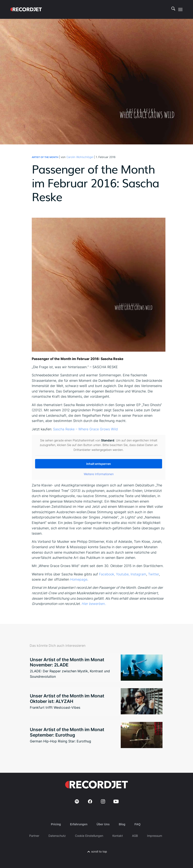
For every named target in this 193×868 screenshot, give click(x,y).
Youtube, (123, 574)
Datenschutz (57, 836)
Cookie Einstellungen (89, 836)
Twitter (154, 574)
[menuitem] (171, 9)
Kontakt (118, 836)
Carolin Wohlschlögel (80, 157)
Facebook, (107, 574)
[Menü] (180, 9)
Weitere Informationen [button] (99, 474)
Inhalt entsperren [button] (99, 464)
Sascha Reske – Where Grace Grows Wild (85, 429)
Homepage (79, 579)
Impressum (155, 836)
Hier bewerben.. (94, 604)
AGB (135, 836)
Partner (34, 836)
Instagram (138, 574)
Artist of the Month (45, 157)
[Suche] (171, 9)
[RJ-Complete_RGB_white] (26, 9)
